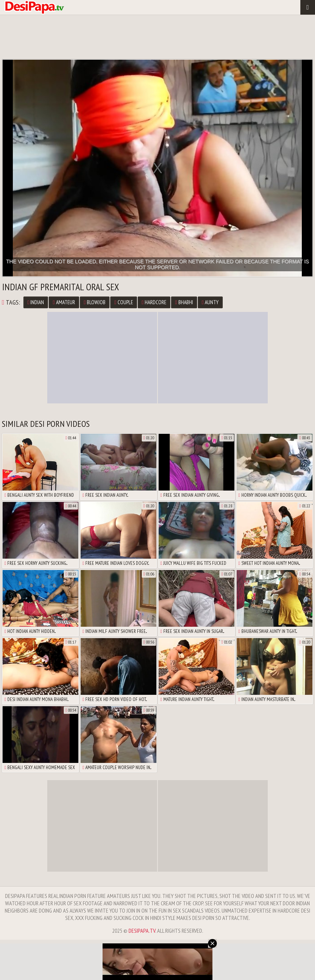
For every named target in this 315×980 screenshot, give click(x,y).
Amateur (64, 302)
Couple (123, 302)
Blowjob (95, 302)
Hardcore (154, 302)
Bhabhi (184, 302)
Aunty (210, 302)
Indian (36, 302)
